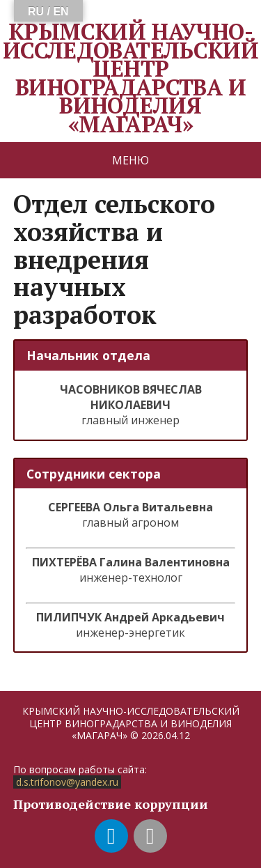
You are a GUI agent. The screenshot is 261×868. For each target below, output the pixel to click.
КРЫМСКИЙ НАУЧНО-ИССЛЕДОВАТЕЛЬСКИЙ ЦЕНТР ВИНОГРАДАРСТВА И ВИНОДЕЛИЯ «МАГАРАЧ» (130, 78)
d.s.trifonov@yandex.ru (67, 782)
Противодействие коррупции (111, 804)
